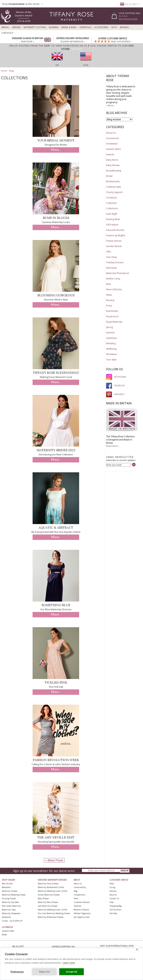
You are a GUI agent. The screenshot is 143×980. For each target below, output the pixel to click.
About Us (111, 133)
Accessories (101, 27)
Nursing (54, 27)
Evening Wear (113, 219)
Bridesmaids (113, 181)
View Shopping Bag (128, 19)
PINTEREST (115, 394)
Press (109, 306)
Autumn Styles (113, 149)
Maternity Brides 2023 (56, 450)
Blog (12, 71)
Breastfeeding (114, 171)
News (109, 295)
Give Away (112, 257)
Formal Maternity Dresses (49, 895)
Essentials (86, 27)
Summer (111, 333)
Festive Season (114, 241)
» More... (111, 105)
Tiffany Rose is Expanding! (56, 373)
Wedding (111, 343)
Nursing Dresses (9, 898)
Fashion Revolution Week (56, 760)
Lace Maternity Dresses (48, 906)
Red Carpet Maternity (11, 906)
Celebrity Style (114, 187)
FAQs (112, 884)
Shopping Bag (115, 906)
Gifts (114, 27)
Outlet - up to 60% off (12, 921)
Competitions (80, 895)
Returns (113, 895)
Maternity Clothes (35, 27)
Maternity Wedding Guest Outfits (53, 891)
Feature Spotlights (116, 235)
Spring (109, 327)
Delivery (113, 891)
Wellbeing (111, 349)
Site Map (113, 913)
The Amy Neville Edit (56, 837)
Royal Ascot (112, 316)
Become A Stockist (81, 910)
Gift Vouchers (115, 910)
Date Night (112, 214)
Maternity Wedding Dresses (14, 895)
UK (57, 65)
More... (56, 150)
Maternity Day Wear (11, 902)
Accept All (71, 972)
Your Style (111, 360)
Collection (111, 203)
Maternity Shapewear (11, 913)
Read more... (113, 446)
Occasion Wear (8, 931)
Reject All (44, 972)
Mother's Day (113, 279)
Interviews (111, 268)
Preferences (17, 972)
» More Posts (54, 860)
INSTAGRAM (116, 377)
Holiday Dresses (115, 262)
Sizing (112, 887)
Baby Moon (112, 160)
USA (86, 65)
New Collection (114, 289)
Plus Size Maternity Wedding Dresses (54, 913)
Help (112, 902)
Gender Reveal (114, 246)
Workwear (112, 354)
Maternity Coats (9, 910)
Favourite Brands (115, 230)
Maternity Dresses (10, 891)
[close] (137, 949)
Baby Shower (113, 165)
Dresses (16, 27)
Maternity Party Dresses (48, 884)
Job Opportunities (82, 917)
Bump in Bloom (56, 218)
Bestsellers (6, 887)
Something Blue (56, 605)
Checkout (7, 33)
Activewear (112, 144)
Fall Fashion (112, 225)
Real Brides (112, 311)
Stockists (77, 906)
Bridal (5, 27)
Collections (112, 208)
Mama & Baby (69, 27)
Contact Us (114, 898)
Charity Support (114, 192)
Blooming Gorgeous (56, 295)
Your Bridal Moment (56, 140)
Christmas (111, 198)
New (108, 284)
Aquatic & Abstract (56, 528)
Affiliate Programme (82, 913)
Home (4, 71)
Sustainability (80, 887)
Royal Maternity (114, 322)
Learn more (69, 963)
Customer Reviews (82, 902)
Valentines (112, 338)
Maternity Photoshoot (118, 273)
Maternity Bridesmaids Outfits (51, 887)
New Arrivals (7, 884)
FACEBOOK (115, 385)
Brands (124, 27)
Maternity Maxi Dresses (48, 902)
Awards (110, 154)
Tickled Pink (56, 682)
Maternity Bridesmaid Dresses (51, 917)
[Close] (77, 49)
